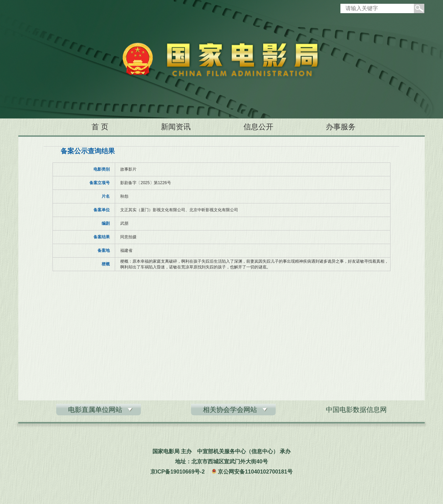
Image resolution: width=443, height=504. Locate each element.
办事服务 (341, 127)
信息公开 (258, 127)
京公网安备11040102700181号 (255, 472)
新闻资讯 (176, 127)
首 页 (100, 127)
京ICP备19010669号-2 (177, 472)
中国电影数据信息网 (356, 410)
